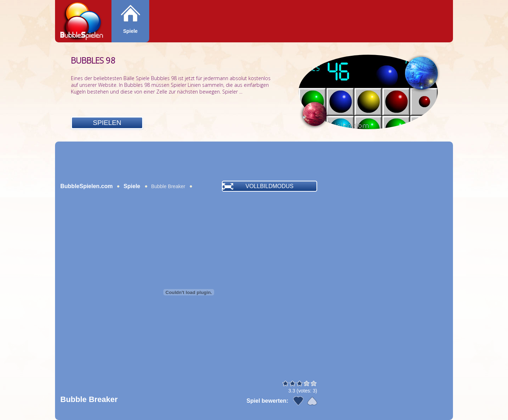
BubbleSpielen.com (86, 186)
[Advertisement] (254, 161)
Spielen (107, 123)
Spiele (130, 31)
